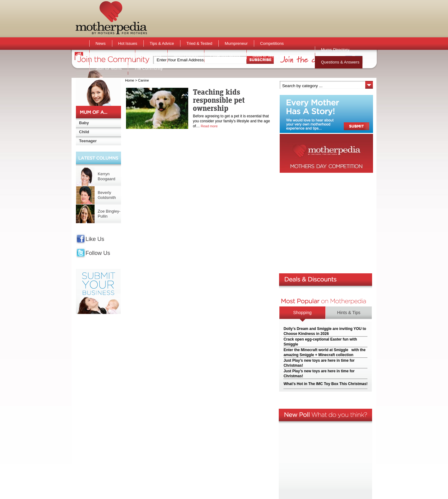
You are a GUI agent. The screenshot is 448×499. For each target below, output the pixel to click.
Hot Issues (128, 43)
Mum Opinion (186, 56)
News (101, 43)
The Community (148, 68)
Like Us (95, 239)
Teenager (88, 141)
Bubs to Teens (265, 56)
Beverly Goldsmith (107, 195)
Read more (209, 126)
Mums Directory (335, 50)
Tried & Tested (199, 43)
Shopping (302, 313)
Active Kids (151, 56)
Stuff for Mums (109, 68)
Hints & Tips (349, 313)
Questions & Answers (340, 62)
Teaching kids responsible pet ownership (219, 100)
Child (84, 132)
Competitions (272, 43)
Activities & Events (112, 56)
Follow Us (98, 253)
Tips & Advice (162, 43)
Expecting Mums (225, 56)
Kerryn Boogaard (106, 176)
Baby (84, 123)
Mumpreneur (236, 43)
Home (130, 80)
